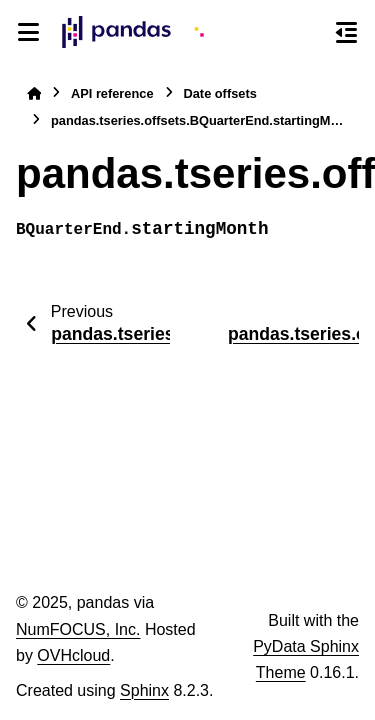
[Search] (310, 33)
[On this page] (346, 32)
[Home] (34, 93)
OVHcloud (73, 655)
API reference (112, 93)
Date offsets (220, 93)
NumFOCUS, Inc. (78, 629)
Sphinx (144, 690)
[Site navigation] (28, 32)
